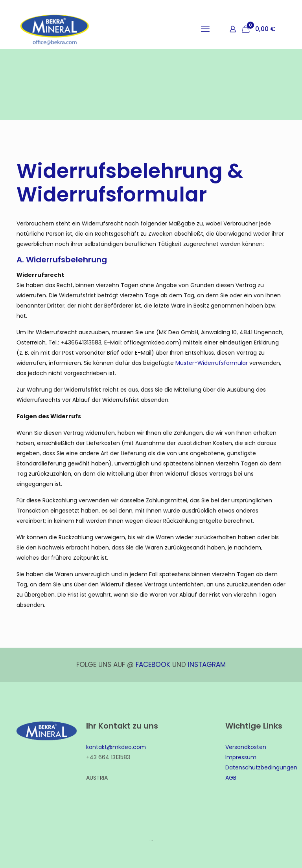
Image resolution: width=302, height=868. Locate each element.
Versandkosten (246, 747)
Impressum (241, 757)
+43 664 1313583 (108, 757)
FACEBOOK (153, 665)
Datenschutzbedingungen (261, 767)
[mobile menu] (205, 29)
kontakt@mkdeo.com (116, 747)
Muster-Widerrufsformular (212, 363)
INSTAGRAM (207, 665)
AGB (231, 778)
